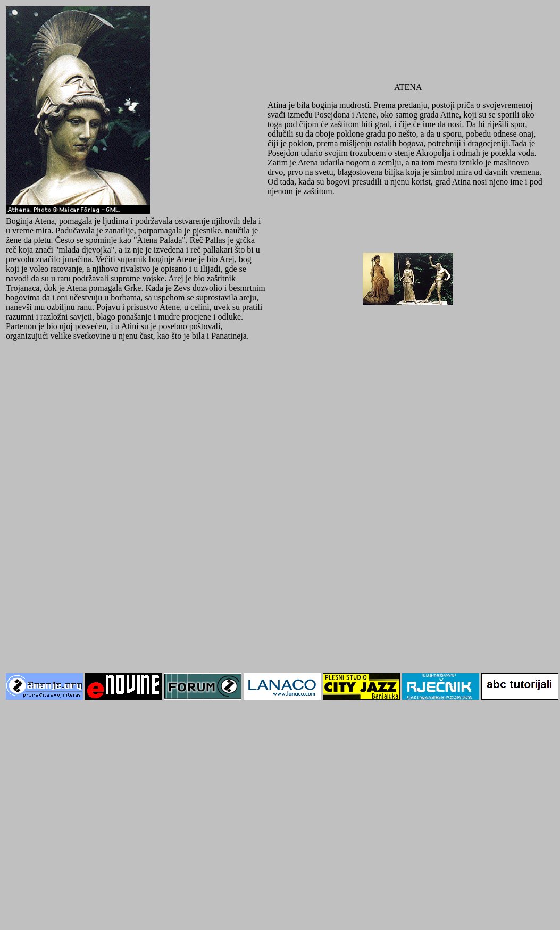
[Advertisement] (129, 480)
